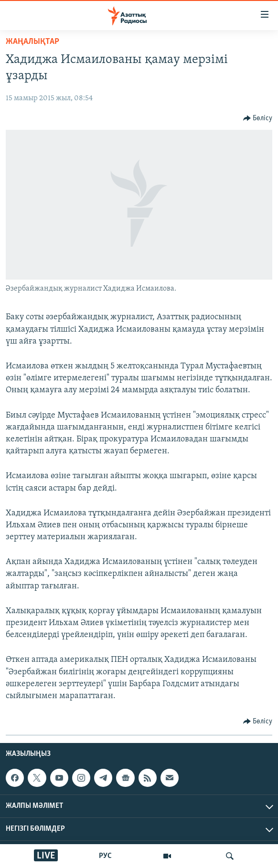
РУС (105, 856)
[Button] (258, 118)
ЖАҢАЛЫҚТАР (32, 42)
